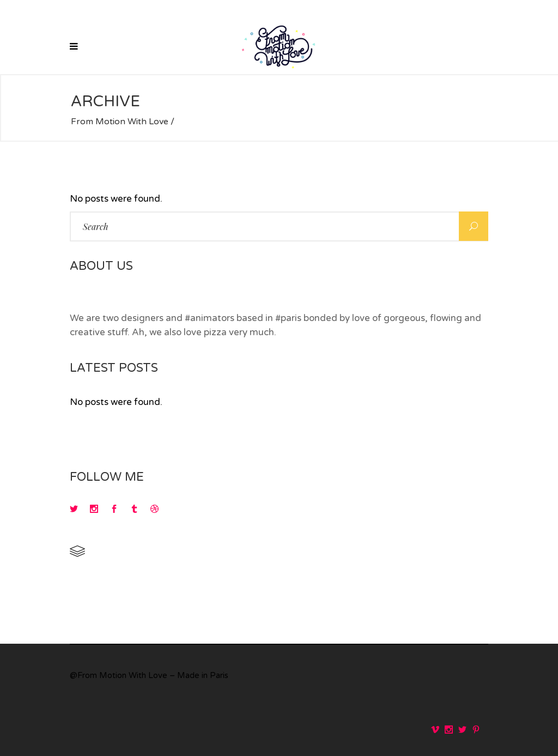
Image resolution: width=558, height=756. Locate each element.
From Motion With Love (120, 122)
